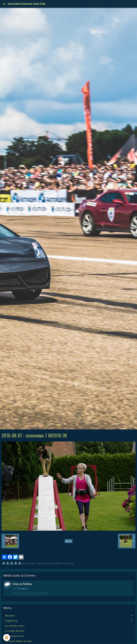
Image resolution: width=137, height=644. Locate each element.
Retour (68, 541)
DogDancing (11, 621)
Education (10, 616)
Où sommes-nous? (14, 636)
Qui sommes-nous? (15, 626)
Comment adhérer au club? (18, 641)
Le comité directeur (15, 631)
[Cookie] (7, 638)
